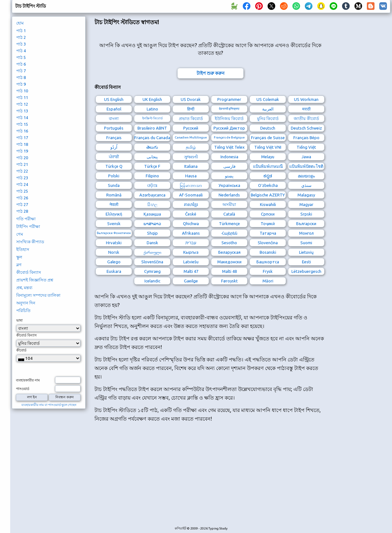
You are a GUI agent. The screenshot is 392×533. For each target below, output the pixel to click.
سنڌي (306, 185)
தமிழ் (191, 147)
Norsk (114, 252)
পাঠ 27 (22, 204)
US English (114, 99)
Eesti (306, 262)
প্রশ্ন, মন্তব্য (24, 288)
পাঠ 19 (22, 151)
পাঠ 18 (22, 144)
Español (114, 109)
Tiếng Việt (306, 147)
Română (114, 195)
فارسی (229, 166)
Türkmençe (229, 224)
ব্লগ (19, 265)
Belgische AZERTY (268, 195)
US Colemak (268, 99)
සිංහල (152, 204)
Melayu (268, 157)
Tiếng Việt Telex (229, 147)
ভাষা (19, 320)
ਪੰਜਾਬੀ (114, 157)
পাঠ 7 (21, 71)
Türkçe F (152, 166)
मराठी (306, 109)
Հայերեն (229, 233)
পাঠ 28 (22, 211)
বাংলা (114, 118)
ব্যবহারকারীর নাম (28, 380)
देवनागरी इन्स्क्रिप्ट (229, 109)
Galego (114, 262)
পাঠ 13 (22, 111)
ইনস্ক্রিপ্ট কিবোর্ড (152, 118)
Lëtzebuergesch (306, 271)
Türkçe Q (114, 166)
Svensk (114, 224)
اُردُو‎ (114, 147)
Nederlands (229, 195)
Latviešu (191, 262)
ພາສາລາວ (152, 224)
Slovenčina (268, 243)
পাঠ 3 (21, 44)
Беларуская (229, 252)
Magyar (306, 204)
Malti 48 (229, 271)
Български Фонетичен (114, 233)
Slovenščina (152, 262)
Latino (152, 109)
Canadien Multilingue (191, 137)
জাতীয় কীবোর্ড (306, 118)
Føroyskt (229, 281)
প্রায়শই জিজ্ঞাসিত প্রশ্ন (35, 280)
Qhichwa (191, 224)
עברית (191, 243)
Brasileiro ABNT (152, 128)
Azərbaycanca (152, 195)
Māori (268, 281)
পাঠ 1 (21, 31)
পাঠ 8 (21, 77)
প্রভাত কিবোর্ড (191, 118)
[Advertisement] (210, 478)
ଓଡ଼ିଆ (152, 185)
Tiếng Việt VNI (268, 147)
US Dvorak (191, 99)
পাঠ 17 (22, 138)
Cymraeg (152, 271)
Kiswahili (268, 204)
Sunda (114, 185)
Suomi (306, 243)
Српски (268, 214)
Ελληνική (114, 214)
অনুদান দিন (26, 303)
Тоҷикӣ (268, 224)
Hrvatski (114, 243)
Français (114, 138)
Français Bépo (306, 138)
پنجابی (152, 157)
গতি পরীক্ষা (26, 219)
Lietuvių (306, 252)
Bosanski (268, 252)
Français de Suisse (268, 138)
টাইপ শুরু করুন (210, 73)
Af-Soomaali (191, 195)
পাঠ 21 (22, 164)
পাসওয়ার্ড (23, 389)
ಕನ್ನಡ (268, 176)
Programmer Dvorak (229, 100)
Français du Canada (152, 138)
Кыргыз (191, 252)
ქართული (152, 252)
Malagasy (306, 195)
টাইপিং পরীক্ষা (28, 226)
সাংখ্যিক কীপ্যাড (30, 242)
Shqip (152, 233)
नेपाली (114, 204)
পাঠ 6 (21, 64)
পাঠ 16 (22, 131)
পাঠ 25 (22, 191)
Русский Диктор (229, 128)
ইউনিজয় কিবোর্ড (229, 118)
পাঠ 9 (21, 84)
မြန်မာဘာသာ (191, 185)
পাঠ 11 (22, 97)
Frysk (268, 271)
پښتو (229, 176)
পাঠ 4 (21, 51)
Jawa (306, 157)
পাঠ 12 (22, 104)
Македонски (229, 262)
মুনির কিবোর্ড (268, 118)
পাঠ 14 (22, 117)
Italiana (191, 166)
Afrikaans (191, 233)
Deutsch (268, 128)
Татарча (268, 233)
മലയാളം (306, 176)
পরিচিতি (23, 310)
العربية (268, 109)
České (191, 214)
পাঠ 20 (22, 158)
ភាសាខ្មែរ (191, 204)
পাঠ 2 (21, 37)
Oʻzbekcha (268, 185)
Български (306, 224)
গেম (20, 234)
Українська (229, 185)
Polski (114, 176)
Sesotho (229, 243)
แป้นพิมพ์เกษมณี (268, 166)
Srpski (306, 214)
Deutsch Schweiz (306, 128)
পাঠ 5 (21, 57)
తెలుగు (152, 147)
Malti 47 (191, 271)
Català (229, 214)
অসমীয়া (229, 204)
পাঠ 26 (22, 198)
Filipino (152, 176)
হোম (20, 23)
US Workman (306, 99)
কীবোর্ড (21, 350)
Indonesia (229, 157)
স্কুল (19, 257)
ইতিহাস (23, 249)
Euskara (114, 271)
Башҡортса (268, 262)
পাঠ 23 (22, 178)
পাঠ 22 (22, 171)
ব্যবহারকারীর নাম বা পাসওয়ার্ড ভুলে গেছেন (49, 405)
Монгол (306, 233)
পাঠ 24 (22, 184)
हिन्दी (191, 109)
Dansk (152, 243)
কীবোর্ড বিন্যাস (29, 272)
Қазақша (152, 214)
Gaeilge (191, 281)
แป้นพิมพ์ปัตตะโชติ (306, 166)
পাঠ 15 (22, 124)
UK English (152, 99)
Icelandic (152, 281)
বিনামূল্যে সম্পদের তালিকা (38, 295)
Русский (191, 128)
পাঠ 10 (22, 91)
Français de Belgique (229, 137)
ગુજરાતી (191, 157)
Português (114, 128)
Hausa (191, 176)
